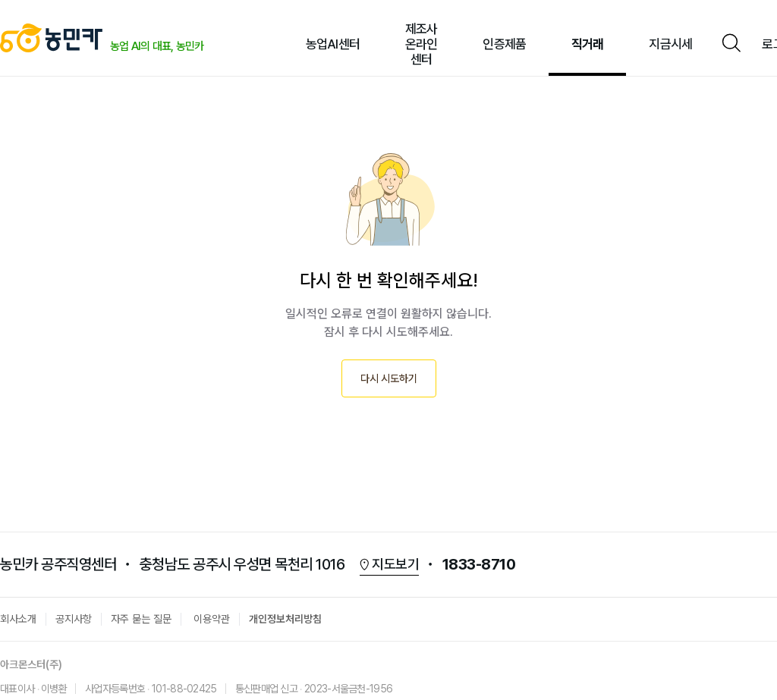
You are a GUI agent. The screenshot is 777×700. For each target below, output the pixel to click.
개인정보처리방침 (285, 619)
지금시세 (670, 44)
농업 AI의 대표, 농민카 (157, 46)
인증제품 (504, 44)
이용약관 (212, 619)
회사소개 (18, 619)
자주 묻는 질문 (141, 619)
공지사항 (74, 619)
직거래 (587, 44)
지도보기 (395, 564)
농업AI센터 (333, 44)
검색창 (731, 44)
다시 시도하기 (389, 378)
